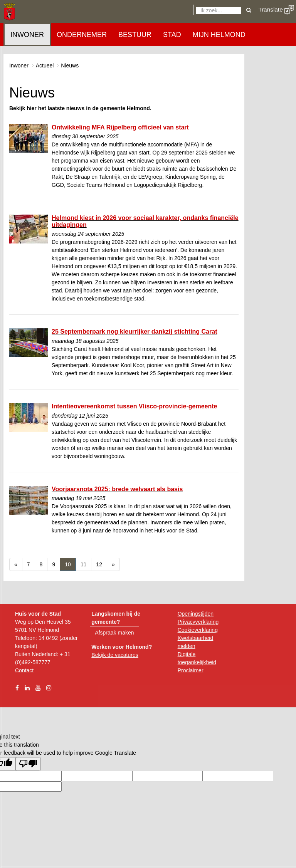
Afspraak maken (114, 633)
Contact (24, 670)
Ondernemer (82, 35)
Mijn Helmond (219, 35)
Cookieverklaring (198, 630)
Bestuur (135, 35)
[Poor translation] (28, 764)
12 (102, 564)
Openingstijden (196, 614)
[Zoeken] (219, 10)
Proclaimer (191, 670)
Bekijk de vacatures (115, 655)
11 (86, 564)
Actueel (45, 65)
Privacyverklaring (198, 622)
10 (70, 564)
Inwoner (27, 35)
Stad (172, 35)
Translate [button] (276, 9)
